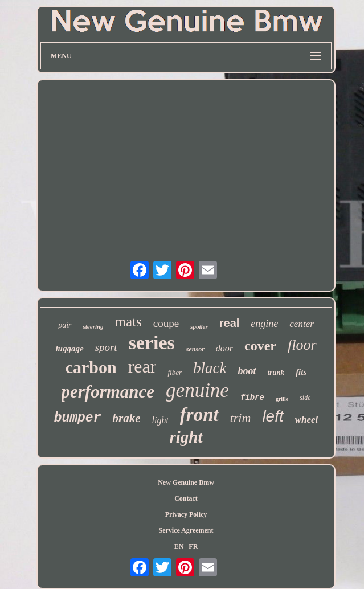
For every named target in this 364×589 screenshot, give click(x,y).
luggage (69, 349)
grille (282, 399)
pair (65, 325)
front (199, 415)
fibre (252, 398)
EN (179, 546)
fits (301, 372)
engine (264, 324)
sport (106, 347)
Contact (186, 498)
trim (241, 418)
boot (247, 371)
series (152, 343)
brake (126, 418)
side (305, 398)
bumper (78, 418)
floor (302, 345)
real (230, 323)
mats (128, 322)
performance (108, 392)
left (273, 416)
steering (93, 326)
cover (260, 346)
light (160, 420)
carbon (91, 367)
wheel (307, 420)
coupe (166, 323)
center (301, 324)
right (186, 437)
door (224, 348)
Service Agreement (186, 530)
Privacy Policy (186, 514)
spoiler (199, 326)
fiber (175, 372)
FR (193, 546)
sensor (195, 349)
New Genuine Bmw (186, 482)
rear (142, 366)
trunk (276, 372)
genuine (197, 390)
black (210, 368)
